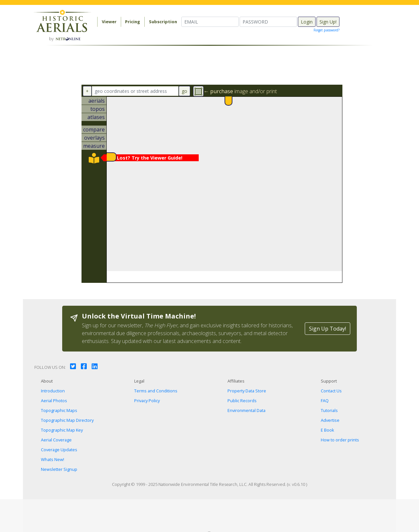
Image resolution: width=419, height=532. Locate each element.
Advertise (330, 420)
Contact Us (331, 391)
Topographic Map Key (62, 430)
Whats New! (53, 459)
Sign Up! (328, 22)
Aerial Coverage (56, 440)
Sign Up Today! (328, 329)
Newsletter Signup (59, 469)
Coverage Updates (59, 450)
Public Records (242, 401)
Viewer (109, 22)
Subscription (163, 22)
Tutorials (329, 410)
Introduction (53, 391)
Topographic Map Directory (67, 420)
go (184, 91)
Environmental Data (246, 410)
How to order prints (340, 440)
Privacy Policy (147, 401)
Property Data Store (247, 391)
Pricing (133, 22)
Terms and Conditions (156, 391)
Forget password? (327, 30)
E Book (328, 430)
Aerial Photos (54, 401)
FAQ (325, 401)
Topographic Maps (59, 410)
